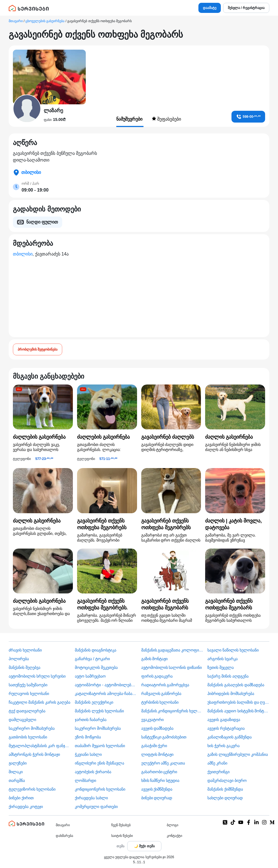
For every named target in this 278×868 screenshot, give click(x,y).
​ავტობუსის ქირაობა (93, 772)
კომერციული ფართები (96, 807)
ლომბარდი (85, 780)
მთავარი (16, 21)
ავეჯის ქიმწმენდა (157, 789)
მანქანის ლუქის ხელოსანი (99, 711)
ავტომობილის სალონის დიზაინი (172, 667)
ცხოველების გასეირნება (45, 21)
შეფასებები (166, 119)
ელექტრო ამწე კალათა (163, 763)
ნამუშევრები (130, 119)
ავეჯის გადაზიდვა (224, 720)
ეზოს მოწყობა (88, 737)
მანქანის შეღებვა (25, 667)
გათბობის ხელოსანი (28, 737)
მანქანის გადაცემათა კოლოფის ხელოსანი (172, 650)
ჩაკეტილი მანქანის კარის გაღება (40, 702)
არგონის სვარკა (223, 659)
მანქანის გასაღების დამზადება (236, 685)
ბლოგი (172, 825)
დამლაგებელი (22, 720)
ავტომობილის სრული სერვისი (37, 676)
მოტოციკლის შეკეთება (96, 667)
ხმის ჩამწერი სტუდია (160, 780)
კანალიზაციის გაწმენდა (230, 737)
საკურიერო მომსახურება (32, 728)
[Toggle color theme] (144, 846)
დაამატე (210, 8)
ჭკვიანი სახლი (88, 754)
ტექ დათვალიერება (27, 711)
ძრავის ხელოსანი (25, 650)
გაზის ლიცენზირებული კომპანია (238, 754)
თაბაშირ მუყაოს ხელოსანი (100, 746)
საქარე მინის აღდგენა (228, 676)
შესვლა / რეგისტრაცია (246, 8)
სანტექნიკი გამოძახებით (164, 737)
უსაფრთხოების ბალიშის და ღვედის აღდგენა (238, 702)
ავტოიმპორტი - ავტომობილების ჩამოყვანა (106, 685)
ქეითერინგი (218, 772)
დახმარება (64, 836)
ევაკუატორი (152, 720)
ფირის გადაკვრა (157, 676)
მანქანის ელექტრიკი (94, 702)
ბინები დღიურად (157, 798)
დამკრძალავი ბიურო (227, 780)
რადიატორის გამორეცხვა (165, 685)
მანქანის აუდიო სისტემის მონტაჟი (238, 711)
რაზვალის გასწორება (161, 694)
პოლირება (19, 659)
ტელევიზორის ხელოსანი (32, 789)
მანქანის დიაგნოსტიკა (96, 650)
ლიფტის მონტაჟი (157, 754)
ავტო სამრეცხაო (90, 676)
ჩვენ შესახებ (121, 825)
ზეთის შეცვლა (221, 667)
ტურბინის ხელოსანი (160, 702)
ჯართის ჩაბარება (91, 720)
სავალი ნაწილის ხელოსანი (233, 650)
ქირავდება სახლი (91, 798)
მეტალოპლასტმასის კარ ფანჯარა (40, 746)
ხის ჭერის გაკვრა (223, 746)
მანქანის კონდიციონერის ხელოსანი (172, 711)
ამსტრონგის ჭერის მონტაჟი (34, 754)
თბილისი (23, 254)
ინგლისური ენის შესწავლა (99, 763)
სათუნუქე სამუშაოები (28, 685)
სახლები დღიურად (225, 798)
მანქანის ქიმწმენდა (225, 789)
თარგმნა (17, 780)
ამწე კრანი (217, 763)
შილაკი (16, 772)
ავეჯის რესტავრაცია (226, 728)
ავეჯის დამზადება (157, 728)
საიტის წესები (122, 836)
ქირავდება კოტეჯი (26, 807)
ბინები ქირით (21, 798)
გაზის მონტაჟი (155, 659)
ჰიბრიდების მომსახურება (231, 694)
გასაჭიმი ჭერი (154, 746)
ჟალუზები (18, 763)
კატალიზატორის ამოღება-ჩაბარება (106, 694)
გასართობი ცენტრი (159, 772)
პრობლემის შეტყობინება (38, 349)
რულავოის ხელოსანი (29, 694)
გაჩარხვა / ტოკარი (92, 659)
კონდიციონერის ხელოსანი (100, 789)
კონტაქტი (174, 836)
